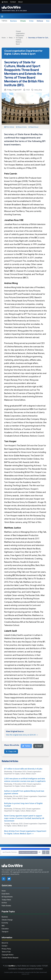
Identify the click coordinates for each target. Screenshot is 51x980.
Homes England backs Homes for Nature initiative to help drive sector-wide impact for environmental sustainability (21, 852)
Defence (40, 21)
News (11, 38)
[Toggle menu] (2, 17)
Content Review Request (10, 958)
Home (5, 2)
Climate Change (7, 920)
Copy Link (11, 752)
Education (5, 929)
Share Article (21, 127)
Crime (31, 21)
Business (14, 21)
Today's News (6, 900)
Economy (5, 923)
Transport (5, 932)
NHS (3, 926)
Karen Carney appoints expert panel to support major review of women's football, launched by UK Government (24, 818)
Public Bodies (6, 906)
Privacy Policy (6, 949)
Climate (23, 21)
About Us (5, 943)
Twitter (26, 746)
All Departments (7, 897)
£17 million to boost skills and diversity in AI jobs (23, 769)
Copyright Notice (8, 955)
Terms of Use (6, 952)
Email (38, 746)
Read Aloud (33, 127)
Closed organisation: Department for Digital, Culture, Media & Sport (20, 38)
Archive (4, 903)
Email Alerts (6, 894)
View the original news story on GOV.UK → (22, 735)
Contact (13, 2)
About (20, 2)
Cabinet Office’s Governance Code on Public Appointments (23, 704)
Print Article (9, 127)
